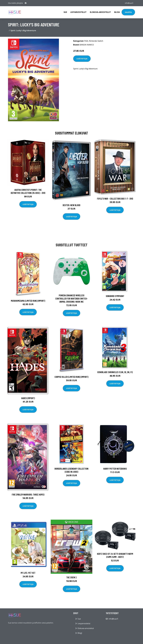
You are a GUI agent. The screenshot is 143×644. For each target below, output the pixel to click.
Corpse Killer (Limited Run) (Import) (71, 377)
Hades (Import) (28, 398)
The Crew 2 (71, 577)
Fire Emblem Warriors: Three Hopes (28, 494)
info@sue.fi (129, 3)
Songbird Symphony (115, 296)
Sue (65, 12)
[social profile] (26, 3)
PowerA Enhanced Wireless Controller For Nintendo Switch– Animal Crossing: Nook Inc (72, 298)
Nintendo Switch (96, 41)
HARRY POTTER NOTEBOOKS (115, 469)
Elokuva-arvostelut (100, 12)
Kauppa (128, 12)
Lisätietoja (82, 59)
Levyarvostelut (78, 12)
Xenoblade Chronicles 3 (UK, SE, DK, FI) (115, 372)
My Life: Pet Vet (28, 573)
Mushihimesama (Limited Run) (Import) (28, 301)
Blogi (117, 12)
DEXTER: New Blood (71, 205)
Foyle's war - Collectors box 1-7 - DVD (115, 199)
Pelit (86, 41)
